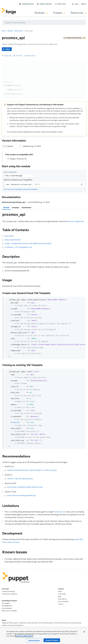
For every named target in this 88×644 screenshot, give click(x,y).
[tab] (6, 208)
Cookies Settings (34, 640)
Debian (13, 159)
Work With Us (62, 599)
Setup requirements (13, 240)
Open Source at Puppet (9, 611)
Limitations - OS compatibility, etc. (18, 247)
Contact (61, 604)
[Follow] (7, 49)
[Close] (84, 632)
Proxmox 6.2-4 (59, 512)
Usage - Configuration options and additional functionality (28, 243)
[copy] (82, 184)
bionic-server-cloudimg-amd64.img (21, 495)
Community (62, 594)
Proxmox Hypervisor (76, 221)
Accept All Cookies (52, 640)
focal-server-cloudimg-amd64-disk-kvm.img (25, 487)
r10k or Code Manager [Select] (20, 176)
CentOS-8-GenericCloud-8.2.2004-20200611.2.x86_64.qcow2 (32, 470)
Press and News (63, 601)
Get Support (6, 603)
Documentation (7, 608)
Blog (60, 596)
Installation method (10, 172)
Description (9, 236)
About (60, 591)
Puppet (59, 13)
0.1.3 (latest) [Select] (12, 146)
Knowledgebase (7, 606)
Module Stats (8, 82)
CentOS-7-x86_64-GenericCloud (20, 479)
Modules (41, 13)
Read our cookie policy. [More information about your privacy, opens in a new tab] (24, 636)
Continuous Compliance (10, 594)
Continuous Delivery (8, 591)
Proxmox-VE (21, 159)
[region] (44, 636)
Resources (78, 13)
